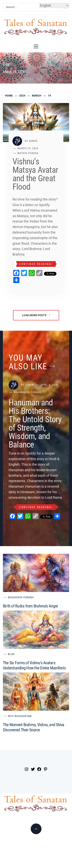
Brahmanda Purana (27, 392)
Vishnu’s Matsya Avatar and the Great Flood (35, 174)
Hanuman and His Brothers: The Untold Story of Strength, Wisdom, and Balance (35, 424)
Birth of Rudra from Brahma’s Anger (30, 606)
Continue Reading (36, 264)
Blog (11, 654)
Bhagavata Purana (21, 597)
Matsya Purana (28, 153)
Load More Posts (36, 315)
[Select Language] (54, 5)
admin (33, 141)
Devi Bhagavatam (20, 716)
